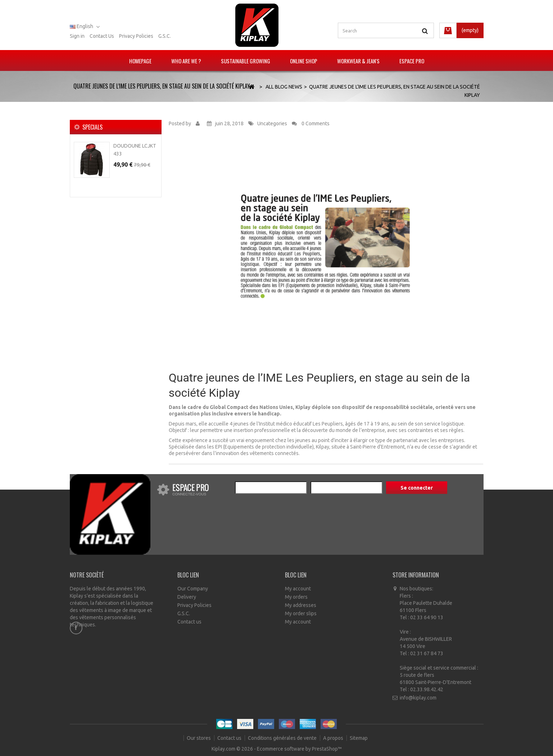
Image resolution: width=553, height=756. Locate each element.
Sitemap (359, 738)
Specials (92, 127)
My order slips (301, 613)
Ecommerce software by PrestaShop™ (299, 749)
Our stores (199, 738)
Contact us (102, 36)
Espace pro (412, 61)
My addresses (301, 605)
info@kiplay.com (418, 698)
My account (298, 589)
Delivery (187, 597)
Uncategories (272, 123)
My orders (296, 597)
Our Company (193, 589)
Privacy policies (136, 36)
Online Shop (304, 61)
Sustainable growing (246, 61)
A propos (334, 738)
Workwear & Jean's (358, 61)
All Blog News (284, 87)
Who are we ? (186, 61)
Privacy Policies (194, 605)
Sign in (77, 36)
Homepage (140, 61)
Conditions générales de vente (283, 738)
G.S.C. (165, 36)
